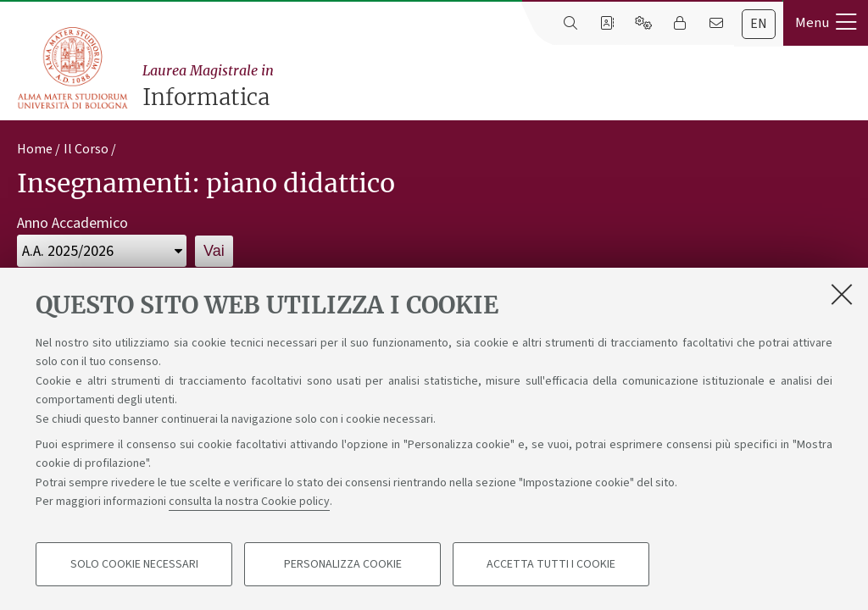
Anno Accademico (72, 223)
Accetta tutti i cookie (551, 564)
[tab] (759, 24)
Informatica (501, 86)
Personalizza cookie (343, 564)
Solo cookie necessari (134, 564)
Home (35, 149)
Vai (214, 251)
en (759, 24)
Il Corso (86, 149)
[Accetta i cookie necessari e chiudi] (842, 294)
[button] (826, 23)
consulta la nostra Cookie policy (249, 502)
